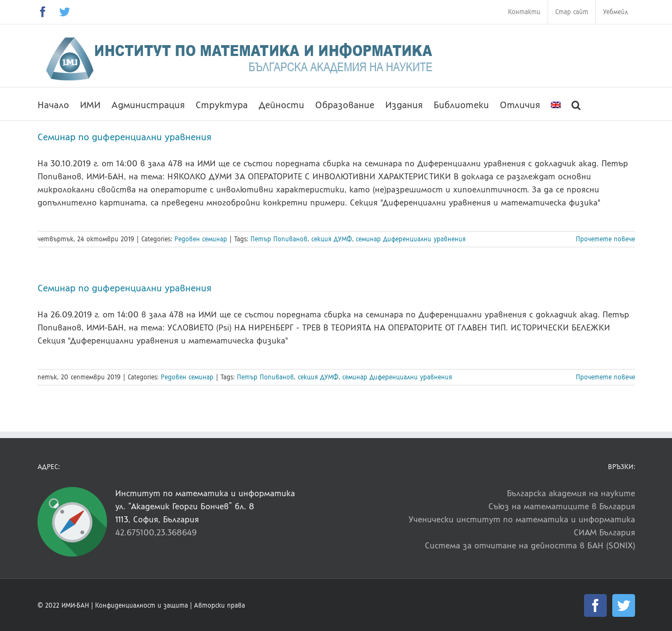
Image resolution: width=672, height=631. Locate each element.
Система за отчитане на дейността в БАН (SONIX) (530, 545)
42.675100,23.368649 (156, 532)
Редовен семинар (201, 239)
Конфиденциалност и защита (142, 605)
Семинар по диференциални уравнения (124, 137)
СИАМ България (604, 532)
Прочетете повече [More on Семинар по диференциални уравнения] (605, 239)
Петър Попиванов (279, 239)
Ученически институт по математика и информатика (522, 519)
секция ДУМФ (332, 239)
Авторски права (219, 605)
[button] (576, 104)
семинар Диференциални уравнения (411, 239)
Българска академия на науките (571, 493)
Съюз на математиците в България (562, 506)
